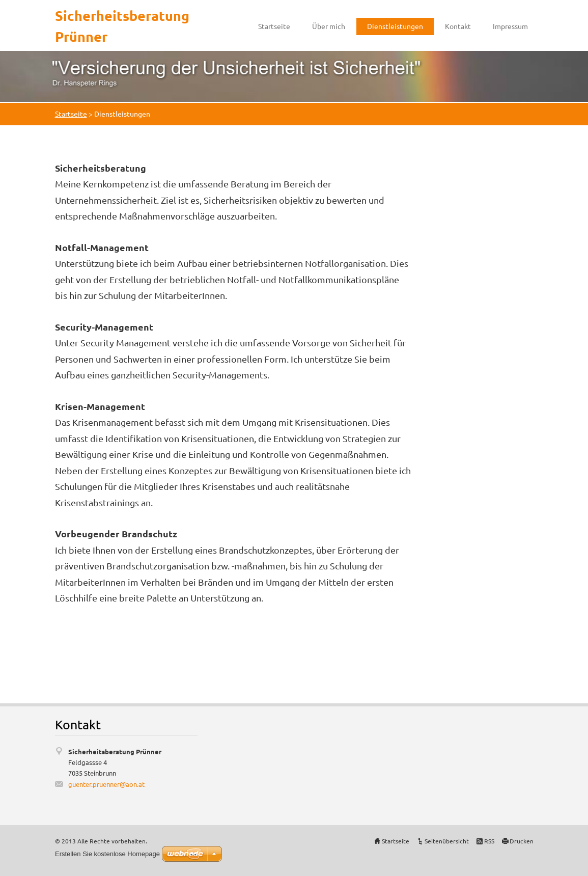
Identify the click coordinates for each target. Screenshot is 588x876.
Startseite (274, 26)
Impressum (510, 26)
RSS (489, 841)
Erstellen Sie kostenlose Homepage (107, 854)
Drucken (522, 841)
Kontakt (458, 26)
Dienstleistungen (395, 26)
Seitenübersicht (447, 841)
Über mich (329, 26)
